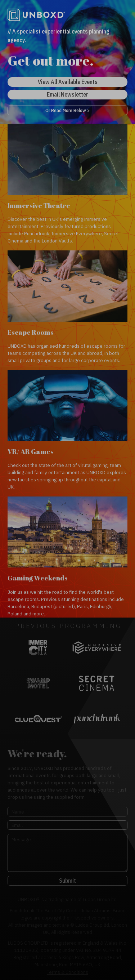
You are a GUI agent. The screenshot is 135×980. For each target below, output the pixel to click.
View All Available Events (68, 82)
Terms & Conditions (67, 972)
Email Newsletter (67, 94)
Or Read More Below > (67, 110)
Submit (67, 881)
